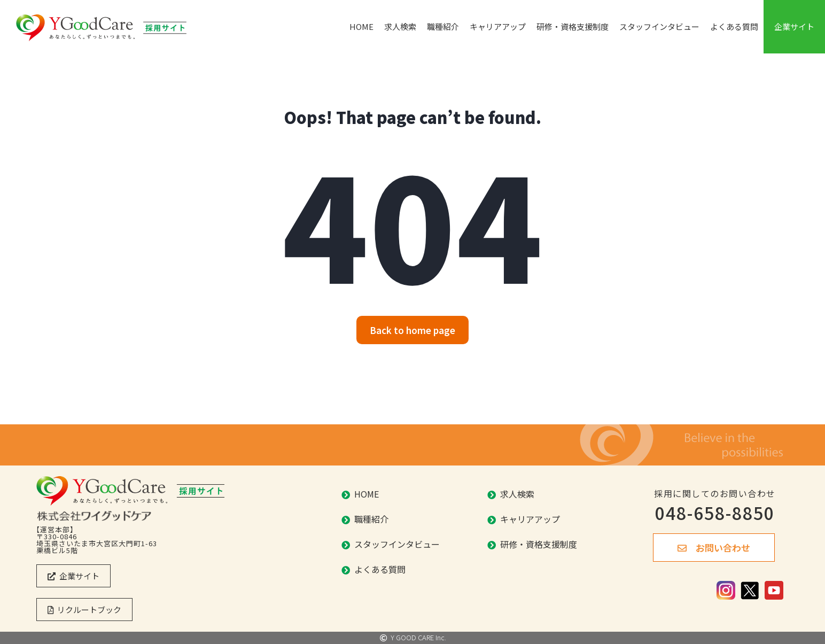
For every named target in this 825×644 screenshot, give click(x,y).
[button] (412, 330)
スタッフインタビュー (659, 26)
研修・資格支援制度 (573, 26)
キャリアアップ (498, 26)
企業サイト (794, 26)
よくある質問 (734, 26)
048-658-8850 (715, 513)
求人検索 (400, 26)
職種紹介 (443, 26)
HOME (361, 26)
